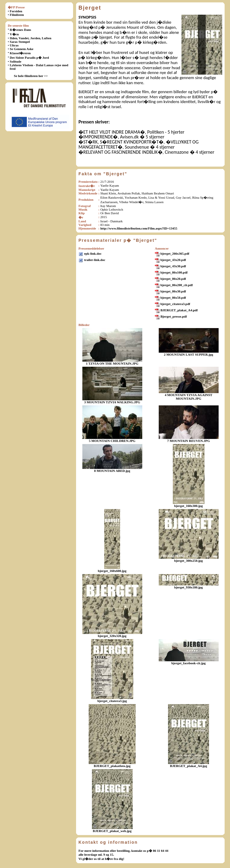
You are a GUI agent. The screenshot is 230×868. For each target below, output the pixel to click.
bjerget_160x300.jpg (189, 506)
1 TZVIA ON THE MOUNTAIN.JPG (112, 363)
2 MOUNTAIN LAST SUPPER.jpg (189, 354)
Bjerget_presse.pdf (174, 316)
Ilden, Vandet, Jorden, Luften (31, 38)
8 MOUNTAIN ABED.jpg (112, 471)
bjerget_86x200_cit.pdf (177, 285)
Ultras (14, 45)
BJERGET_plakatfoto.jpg (112, 766)
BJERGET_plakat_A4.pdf (179, 310)
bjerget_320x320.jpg (112, 636)
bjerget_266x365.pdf (175, 253)
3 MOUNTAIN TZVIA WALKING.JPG (112, 402)
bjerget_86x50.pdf (173, 298)
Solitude (16, 61)
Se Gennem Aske (22, 49)
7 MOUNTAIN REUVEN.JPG (189, 441)
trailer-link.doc (95, 260)
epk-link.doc (93, 253)
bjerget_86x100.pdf (174, 272)
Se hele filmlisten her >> (31, 76)
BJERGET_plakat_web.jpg (112, 831)
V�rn (14, 34)
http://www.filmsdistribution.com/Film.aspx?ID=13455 (139, 228)
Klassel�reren (20, 53)
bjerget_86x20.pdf (173, 279)
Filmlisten (17, 15)
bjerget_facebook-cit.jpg (189, 663)
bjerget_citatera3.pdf (175, 304)
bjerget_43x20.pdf (173, 260)
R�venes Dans (21, 30)
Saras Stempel (20, 42)
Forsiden (16, 11)
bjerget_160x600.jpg (112, 571)
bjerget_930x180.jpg (189, 587)
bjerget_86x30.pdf (173, 291)
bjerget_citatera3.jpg (112, 701)
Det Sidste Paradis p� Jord (29, 58)
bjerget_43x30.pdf (173, 266)
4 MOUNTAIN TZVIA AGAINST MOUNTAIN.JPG (189, 397)
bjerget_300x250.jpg (189, 561)
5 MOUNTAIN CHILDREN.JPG (112, 441)
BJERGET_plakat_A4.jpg (189, 766)
